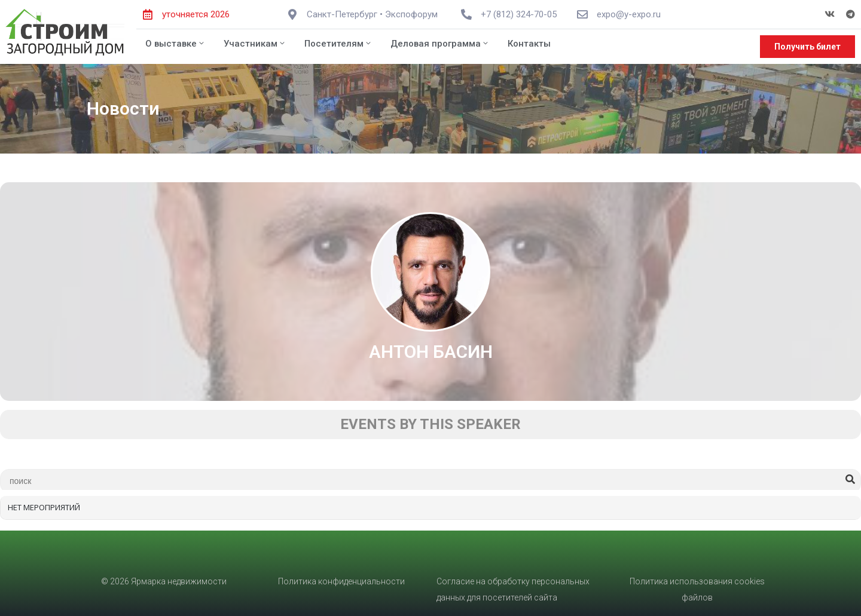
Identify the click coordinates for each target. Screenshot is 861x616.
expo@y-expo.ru (629, 14)
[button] (807, 47)
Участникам (255, 44)
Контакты (529, 44)
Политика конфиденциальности (341, 581)
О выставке (175, 44)
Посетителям (338, 44)
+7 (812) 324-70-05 (519, 14)
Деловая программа (440, 44)
